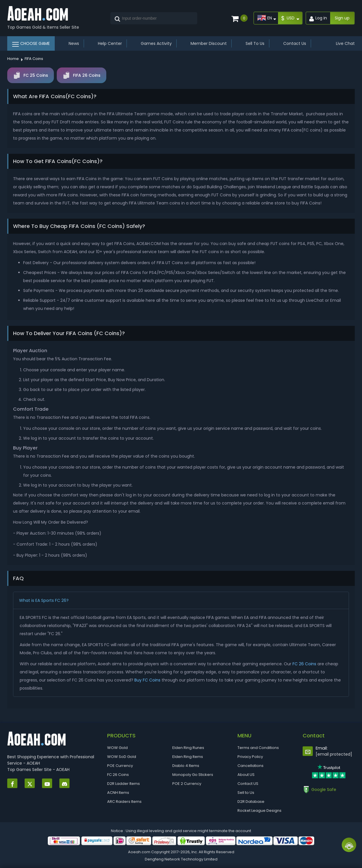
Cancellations (251, 766)
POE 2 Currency (187, 784)
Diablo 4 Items (186, 766)
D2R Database (251, 802)
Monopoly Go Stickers (193, 775)
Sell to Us (246, 793)
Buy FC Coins (147, 680)
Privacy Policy (250, 757)
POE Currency (120, 766)
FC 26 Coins (304, 664)
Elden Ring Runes (188, 748)
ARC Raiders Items (124, 802)
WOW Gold (117, 748)
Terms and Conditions (258, 748)
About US (246, 775)
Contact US (248, 784)
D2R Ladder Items (124, 784)
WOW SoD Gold (122, 757)
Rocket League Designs (259, 811)
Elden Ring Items (188, 757)
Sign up (342, 18)
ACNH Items (118, 793)
